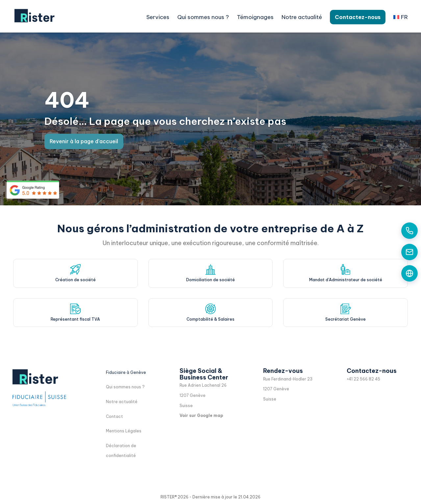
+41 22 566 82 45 (363, 379)
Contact (114, 416)
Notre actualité (302, 17)
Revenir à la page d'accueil (84, 141)
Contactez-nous (358, 17)
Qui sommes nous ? (203, 17)
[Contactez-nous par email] (409, 252)
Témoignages (255, 17)
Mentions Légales (124, 431)
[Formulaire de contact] (409, 273)
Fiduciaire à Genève (126, 372)
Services (158, 17)
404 (67, 100)
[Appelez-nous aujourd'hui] (409, 231)
